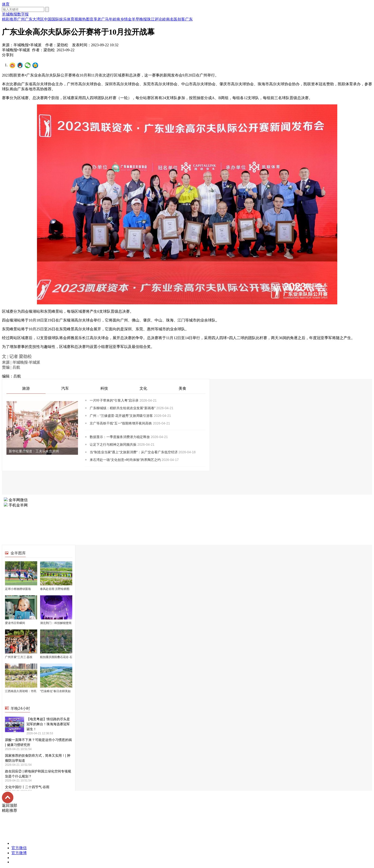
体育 (6, 4)
